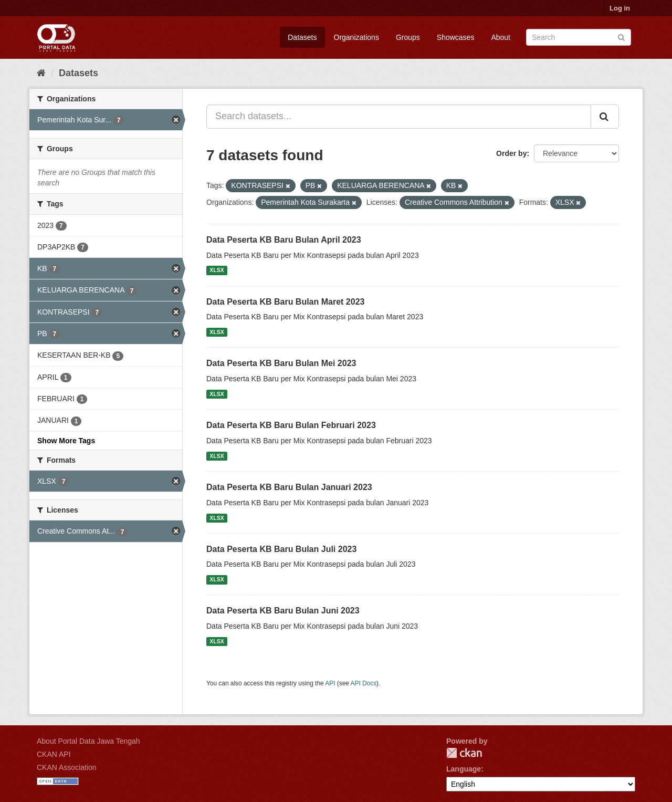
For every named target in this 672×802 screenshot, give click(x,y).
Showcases (456, 37)
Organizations (356, 37)
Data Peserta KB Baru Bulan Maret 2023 (285, 302)
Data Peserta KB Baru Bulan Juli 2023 (281, 549)
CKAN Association (67, 767)
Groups (408, 37)
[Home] (41, 73)
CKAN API (54, 754)
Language (464, 769)
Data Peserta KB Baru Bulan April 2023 (284, 240)
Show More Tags (66, 441)
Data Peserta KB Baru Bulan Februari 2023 (291, 425)
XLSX (217, 270)
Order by (511, 153)
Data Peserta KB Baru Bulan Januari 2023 (289, 487)
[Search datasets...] (399, 117)
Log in (620, 8)
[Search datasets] (579, 37)
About (501, 37)
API (330, 683)
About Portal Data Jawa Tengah (88, 741)
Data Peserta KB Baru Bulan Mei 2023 (281, 363)
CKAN (464, 753)
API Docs (364, 683)
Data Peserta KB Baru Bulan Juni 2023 (283, 611)
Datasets (302, 37)
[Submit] (621, 37)
